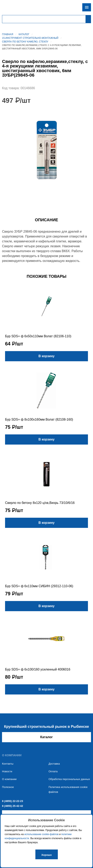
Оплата (53, 771)
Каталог (24, 34)
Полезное (8, 787)
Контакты (8, 764)
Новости (7, 771)
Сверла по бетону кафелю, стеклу (25, 42)
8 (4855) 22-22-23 (13, 801)
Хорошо (47, 855)
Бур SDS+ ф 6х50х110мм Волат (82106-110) (38, 336)
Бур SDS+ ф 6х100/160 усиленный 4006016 (38, 669)
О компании (9, 779)
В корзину (46, 356)
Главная (8, 34)
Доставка (54, 764)
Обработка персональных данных (69, 779)
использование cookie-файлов (41, 834)
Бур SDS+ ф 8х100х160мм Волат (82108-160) (39, 419)
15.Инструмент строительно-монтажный (30, 38)
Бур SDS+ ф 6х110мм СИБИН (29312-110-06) (39, 586)
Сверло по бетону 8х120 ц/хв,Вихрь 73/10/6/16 (40, 503)
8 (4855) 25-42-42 (13, 806)
